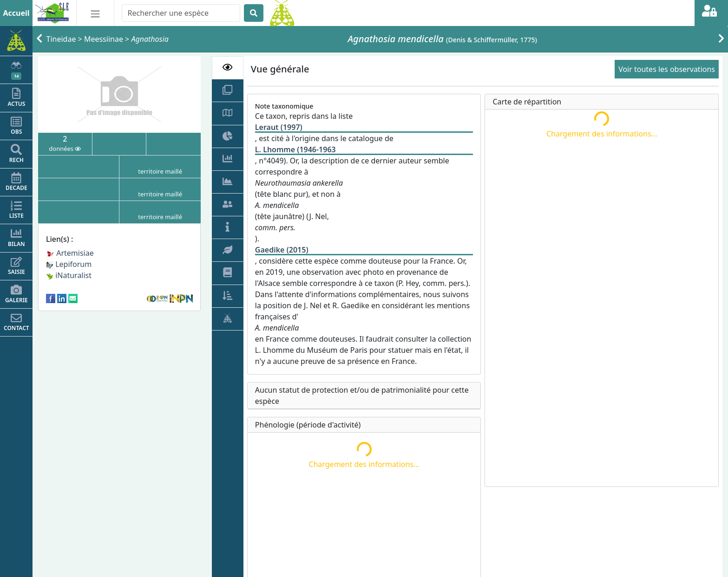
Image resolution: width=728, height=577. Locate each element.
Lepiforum (69, 264)
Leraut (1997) (279, 127)
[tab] (228, 68)
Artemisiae (70, 253)
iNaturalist (69, 275)
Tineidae (61, 39)
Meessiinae (104, 39)
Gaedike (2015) (282, 250)
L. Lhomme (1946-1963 (295, 149)
